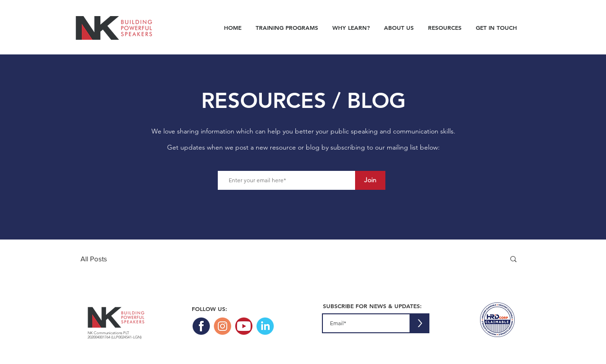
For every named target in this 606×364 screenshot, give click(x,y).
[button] (513, 260)
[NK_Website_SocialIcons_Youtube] (244, 326)
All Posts (94, 259)
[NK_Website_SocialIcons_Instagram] (223, 326)
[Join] (370, 180)
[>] (420, 323)
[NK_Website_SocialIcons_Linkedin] (265, 326)
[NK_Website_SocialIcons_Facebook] (201, 326)
